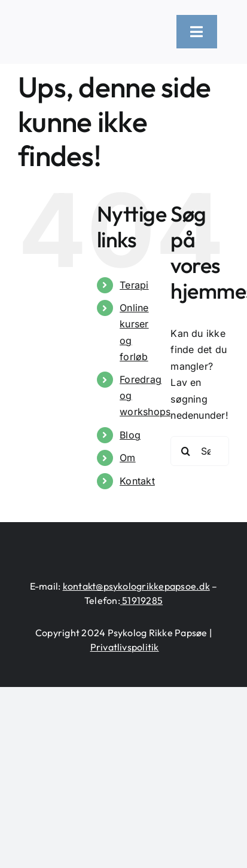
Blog (130, 435)
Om (127, 458)
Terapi (134, 285)
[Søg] (185, 451)
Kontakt (137, 481)
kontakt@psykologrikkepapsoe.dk (136, 586)
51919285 (141, 600)
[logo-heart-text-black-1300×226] (88, 24)
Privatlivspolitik (125, 647)
